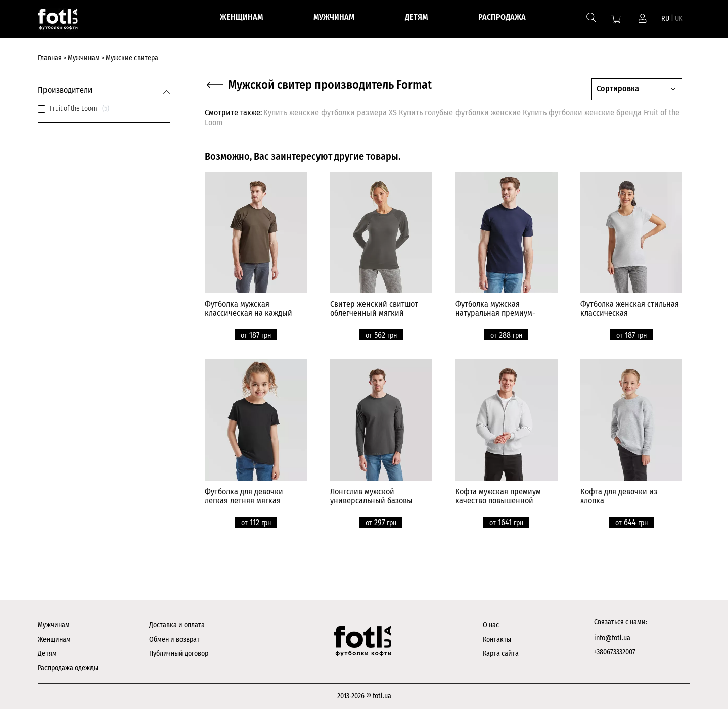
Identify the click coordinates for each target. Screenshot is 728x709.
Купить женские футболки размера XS (331, 112)
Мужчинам (54, 625)
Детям (47, 654)
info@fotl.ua (612, 638)
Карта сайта (501, 654)
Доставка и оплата (177, 625)
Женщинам (54, 640)
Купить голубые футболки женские (461, 112)
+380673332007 (615, 652)
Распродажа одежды (68, 668)
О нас (491, 625)
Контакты (497, 640)
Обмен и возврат (174, 640)
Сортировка (618, 89)
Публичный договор (179, 654)
